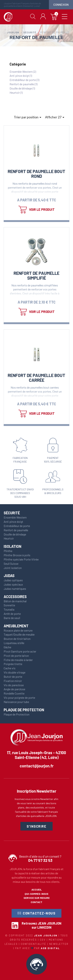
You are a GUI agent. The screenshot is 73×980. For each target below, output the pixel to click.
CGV (43, 940)
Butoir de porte (13, 677)
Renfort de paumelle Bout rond (36, 174)
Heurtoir (9, 538)
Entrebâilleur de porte (17, 526)
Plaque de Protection (17, 714)
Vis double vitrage (15, 672)
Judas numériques (15, 589)
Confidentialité (34, 944)
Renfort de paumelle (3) (24, 84)
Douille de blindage (15, 534)
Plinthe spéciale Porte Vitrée (21, 559)
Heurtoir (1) (16, 92)
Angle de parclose (14, 689)
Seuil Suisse (11, 564)
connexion (61, 5)
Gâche (7, 647)
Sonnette (9, 605)
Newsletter (59, 944)
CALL (37, 964)
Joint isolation (13, 568)
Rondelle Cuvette (14, 693)
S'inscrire (36, 826)
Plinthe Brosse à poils (17, 555)
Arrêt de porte (12, 614)
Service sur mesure (37, 898)
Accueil (37, 890)
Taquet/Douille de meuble (19, 634)
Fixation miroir (13, 681)
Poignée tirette (13, 664)
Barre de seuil (12, 618)
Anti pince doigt (13, 522)
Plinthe (8, 551)
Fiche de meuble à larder (18, 660)
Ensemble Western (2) (23, 72)
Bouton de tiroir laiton (17, 639)
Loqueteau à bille (14, 643)
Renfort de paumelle (16, 530)
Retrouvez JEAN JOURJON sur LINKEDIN (42, 925)
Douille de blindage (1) (22, 88)
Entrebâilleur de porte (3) (24, 80)
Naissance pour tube (16, 702)
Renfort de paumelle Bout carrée (36, 378)
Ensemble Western (15, 517)
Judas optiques (13, 580)
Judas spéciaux (13, 584)
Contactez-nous (37, 913)
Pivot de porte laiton (16, 656)
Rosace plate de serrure (18, 630)
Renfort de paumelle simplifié (36, 275)
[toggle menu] (65, 17)
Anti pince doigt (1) (21, 76)
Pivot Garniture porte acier (20, 651)
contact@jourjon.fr (37, 766)
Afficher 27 (55, 117)
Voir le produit (42, 209)
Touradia (9, 609)
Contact (36, 902)
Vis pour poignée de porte (19, 698)
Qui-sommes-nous (36, 894)
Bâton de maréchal (15, 601)
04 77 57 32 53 (40, 860)
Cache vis (10, 668)
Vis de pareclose (14, 685)
